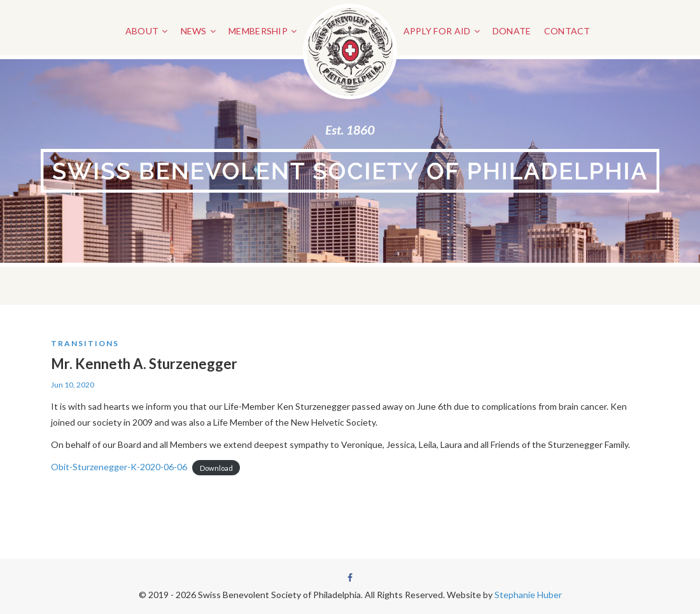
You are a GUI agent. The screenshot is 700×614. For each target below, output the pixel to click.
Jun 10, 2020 (73, 385)
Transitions (85, 343)
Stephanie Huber (528, 595)
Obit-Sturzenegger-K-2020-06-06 (119, 467)
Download (216, 467)
